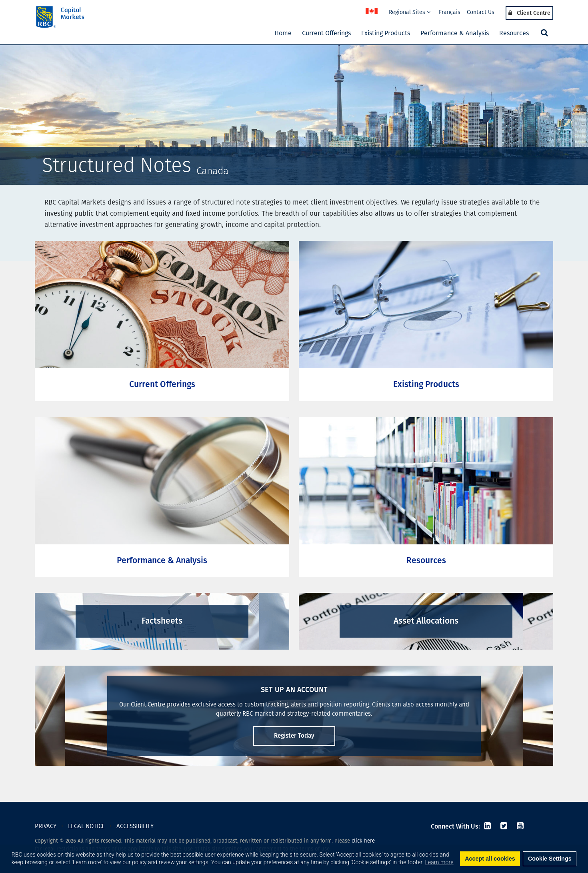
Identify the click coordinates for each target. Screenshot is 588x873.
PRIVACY (46, 826)
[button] (544, 33)
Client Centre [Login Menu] (529, 13)
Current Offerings (326, 33)
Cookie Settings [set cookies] (550, 859)
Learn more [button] (439, 862)
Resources (514, 33)
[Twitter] (504, 827)
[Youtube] (519, 827)
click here (363, 841)
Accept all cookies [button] (490, 859)
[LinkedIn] (487, 827)
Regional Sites (410, 12)
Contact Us (481, 12)
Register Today (294, 736)
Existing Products (386, 33)
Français (450, 12)
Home (283, 33)
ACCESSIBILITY (135, 826)
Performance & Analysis (455, 33)
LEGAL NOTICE (86, 826)
